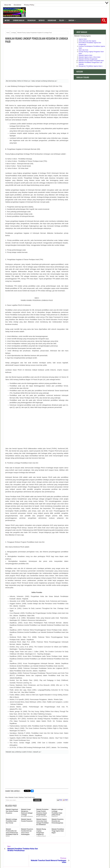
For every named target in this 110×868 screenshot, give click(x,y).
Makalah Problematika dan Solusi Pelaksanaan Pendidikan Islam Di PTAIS (12, 833)
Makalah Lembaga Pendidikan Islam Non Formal (11, 821)
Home (7, 20)
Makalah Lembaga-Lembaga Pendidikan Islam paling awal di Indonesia (57, 813)
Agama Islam (83, 39)
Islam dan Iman (83, 50)
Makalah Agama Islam (86, 55)
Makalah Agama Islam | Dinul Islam (90, 57)
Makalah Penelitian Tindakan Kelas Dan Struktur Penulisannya (21, 850)
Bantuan (71, 20)
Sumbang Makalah (19, 20)
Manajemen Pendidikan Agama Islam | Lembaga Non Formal (91, 67)
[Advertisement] (37, 62)
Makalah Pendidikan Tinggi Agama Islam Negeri (58, 831)
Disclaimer (18, 5)
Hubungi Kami (52, 20)
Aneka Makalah (54, 862)
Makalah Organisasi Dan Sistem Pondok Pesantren (12, 811)
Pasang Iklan (31, 20)
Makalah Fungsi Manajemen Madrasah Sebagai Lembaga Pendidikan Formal (27, 813)
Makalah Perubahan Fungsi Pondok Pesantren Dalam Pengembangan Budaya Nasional (42, 813)
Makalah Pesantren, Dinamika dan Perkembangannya (58, 821)
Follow (61, 20)
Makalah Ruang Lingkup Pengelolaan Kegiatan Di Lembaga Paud (37, 40)
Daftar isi (42, 20)
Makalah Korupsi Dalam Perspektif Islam (91, 61)
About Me (8, 5)
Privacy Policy (29, 5)
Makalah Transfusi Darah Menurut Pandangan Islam (53, 850)
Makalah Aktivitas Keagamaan (88, 59)
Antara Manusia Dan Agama (87, 41)
